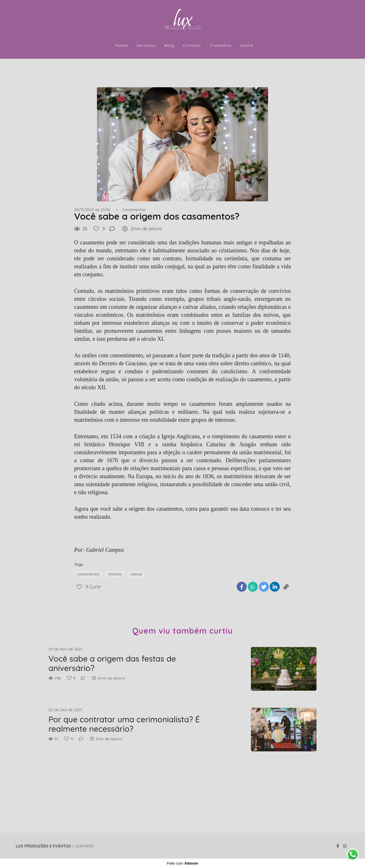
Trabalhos (221, 45)
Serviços (146, 45)
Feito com (182, 863)
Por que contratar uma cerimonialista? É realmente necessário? (124, 724)
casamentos (88, 574)
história (115, 574)
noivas (136, 574)
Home (122, 45)
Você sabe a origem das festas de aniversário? (112, 663)
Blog (169, 45)
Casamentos (134, 210)
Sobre (247, 45)
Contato (192, 45)
